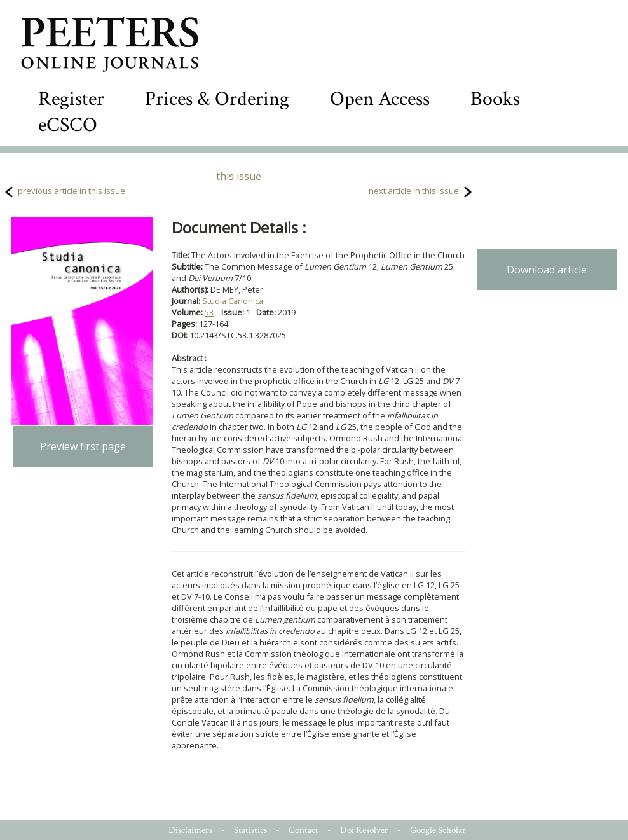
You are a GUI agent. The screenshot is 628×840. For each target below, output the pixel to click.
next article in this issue (414, 191)
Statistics (250, 830)
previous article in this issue (72, 191)
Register (71, 99)
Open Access (380, 99)
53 (209, 312)
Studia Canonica (233, 301)
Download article (547, 270)
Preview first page (83, 446)
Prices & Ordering (217, 99)
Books (495, 99)
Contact (304, 830)
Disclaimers (190, 830)
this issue (239, 176)
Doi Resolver (364, 830)
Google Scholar (438, 830)
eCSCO (68, 125)
